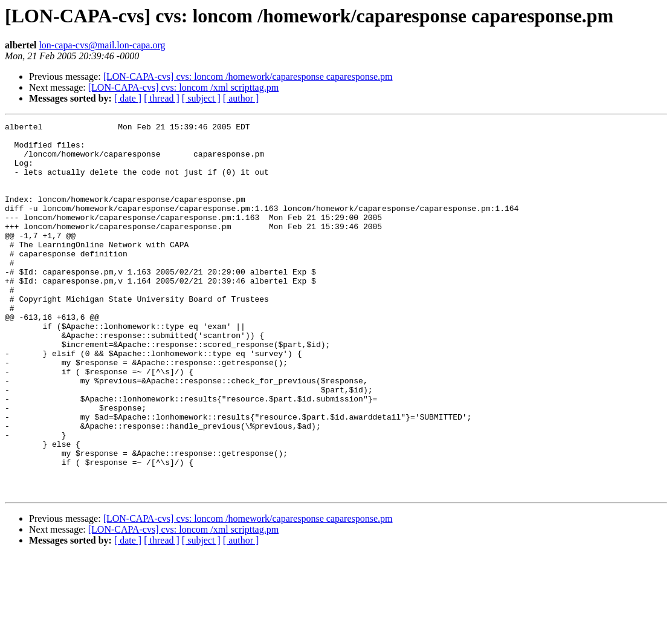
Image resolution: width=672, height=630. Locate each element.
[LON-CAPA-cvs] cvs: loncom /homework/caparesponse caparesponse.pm (248, 76)
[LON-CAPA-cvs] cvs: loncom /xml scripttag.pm (183, 87)
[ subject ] (201, 98)
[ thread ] (162, 98)
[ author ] (241, 98)
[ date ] (128, 98)
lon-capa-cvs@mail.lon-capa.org (102, 45)
